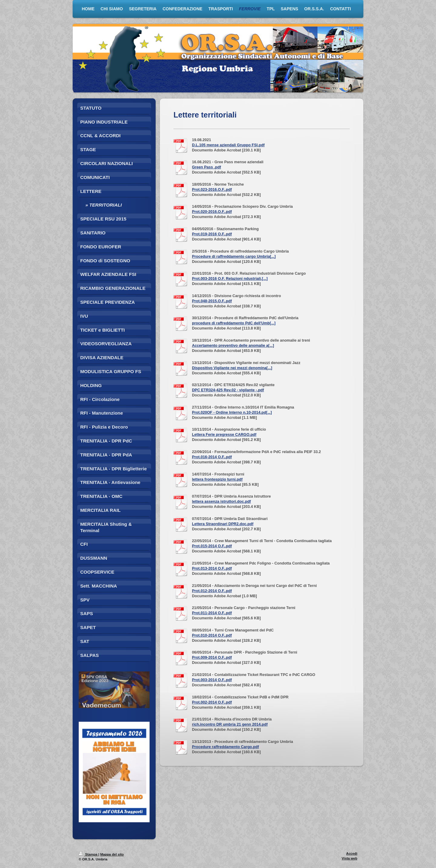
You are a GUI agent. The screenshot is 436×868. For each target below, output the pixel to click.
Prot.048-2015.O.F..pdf (212, 301)
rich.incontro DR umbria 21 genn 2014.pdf (230, 724)
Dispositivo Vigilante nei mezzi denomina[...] (232, 368)
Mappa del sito (112, 854)
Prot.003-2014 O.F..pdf (212, 680)
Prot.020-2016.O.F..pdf (212, 212)
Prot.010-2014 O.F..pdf (212, 635)
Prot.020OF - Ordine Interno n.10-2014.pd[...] (232, 412)
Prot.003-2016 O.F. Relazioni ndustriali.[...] (230, 279)
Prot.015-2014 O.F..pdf (212, 546)
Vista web (350, 858)
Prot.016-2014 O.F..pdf (212, 457)
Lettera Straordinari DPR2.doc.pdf (223, 524)
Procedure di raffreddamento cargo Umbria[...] (234, 257)
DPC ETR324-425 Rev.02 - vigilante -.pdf (228, 390)
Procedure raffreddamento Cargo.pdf (225, 747)
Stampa (89, 854)
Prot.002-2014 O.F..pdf (212, 702)
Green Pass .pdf (206, 167)
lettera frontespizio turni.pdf (217, 479)
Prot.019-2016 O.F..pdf (212, 234)
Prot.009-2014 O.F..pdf (212, 658)
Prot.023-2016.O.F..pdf (212, 190)
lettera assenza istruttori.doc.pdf (221, 502)
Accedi (352, 853)
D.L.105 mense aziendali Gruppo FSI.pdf (228, 145)
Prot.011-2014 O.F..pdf (212, 613)
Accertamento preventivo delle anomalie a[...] (233, 346)
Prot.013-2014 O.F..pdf (212, 568)
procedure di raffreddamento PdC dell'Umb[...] (234, 323)
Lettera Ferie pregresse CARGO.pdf (224, 435)
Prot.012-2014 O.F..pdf (212, 591)
